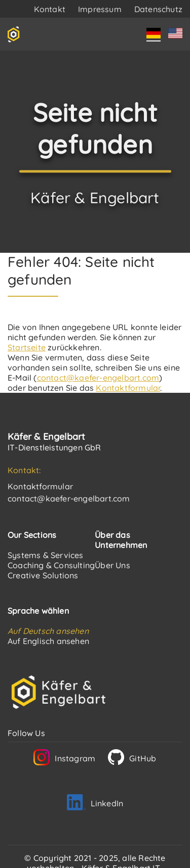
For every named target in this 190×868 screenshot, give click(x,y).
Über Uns (112, 565)
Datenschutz (158, 9)
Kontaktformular (128, 388)
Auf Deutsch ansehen (48, 631)
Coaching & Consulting (51, 565)
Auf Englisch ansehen (48, 641)
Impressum (100, 9)
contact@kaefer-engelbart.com (98, 378)
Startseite (27, 347)
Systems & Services (46, 555)
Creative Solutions (43, 575)
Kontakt (50, 9)
